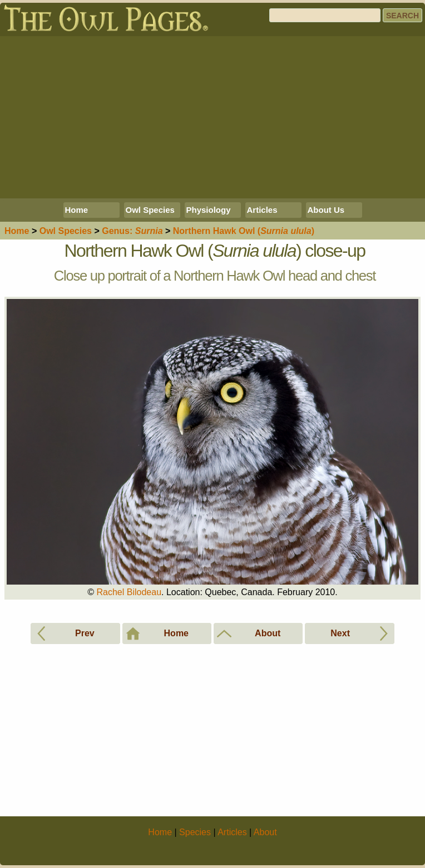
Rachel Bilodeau (129, 592)
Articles (262, 210)
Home (77, 210)
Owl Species (150, 210)
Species (66, 231)
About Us (326, 210)
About (265, 832)
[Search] (325, 15)
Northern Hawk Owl (244, 231)
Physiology (209, 210)
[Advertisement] (212, 117)
